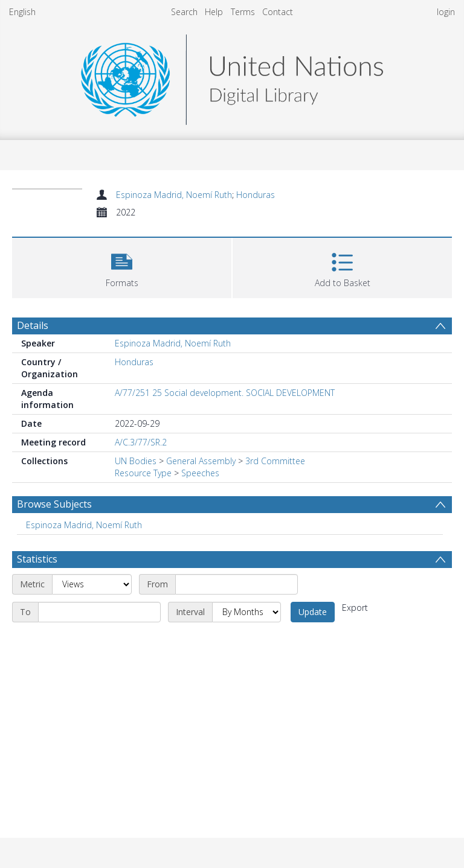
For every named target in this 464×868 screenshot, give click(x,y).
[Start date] (237, 584)
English (22, 12)
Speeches (200, 473)
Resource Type (143, 473)
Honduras (256, 195)
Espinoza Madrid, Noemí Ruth (174, 195)
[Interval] (246, 612)
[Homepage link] (232, 76)
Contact (278, 12)
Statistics (37, 559)
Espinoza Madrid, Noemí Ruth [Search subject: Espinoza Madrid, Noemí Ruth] (84, 525)
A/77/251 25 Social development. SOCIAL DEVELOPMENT (225, 393)
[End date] (99, 612)
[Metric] (92, 584)
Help (214, 12)
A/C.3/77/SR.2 (141, 442)
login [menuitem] (446, 12)
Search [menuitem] (184, 12)
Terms (243, 12)
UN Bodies (136, 461)
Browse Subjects (54, 504)
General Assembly (201, 461)
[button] (122, 266)
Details (33, 325)
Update (313, 612)
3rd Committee (275, 461)
